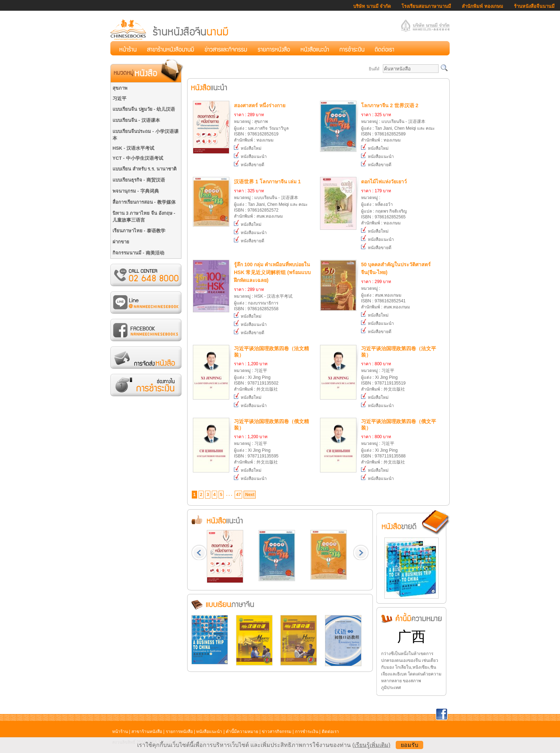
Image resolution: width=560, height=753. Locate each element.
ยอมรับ (409, 745)
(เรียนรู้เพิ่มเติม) (371, 745)
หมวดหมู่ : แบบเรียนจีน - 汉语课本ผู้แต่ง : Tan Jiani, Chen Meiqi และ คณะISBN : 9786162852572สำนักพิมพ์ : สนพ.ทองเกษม (273, 198)
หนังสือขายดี (249, 165)
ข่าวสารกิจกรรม (277, 732)
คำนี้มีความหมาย (242, 732)
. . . (229, 494)
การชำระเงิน (307, 732)
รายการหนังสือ (179, 732)
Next (250, 495)
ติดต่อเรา (330, 732)
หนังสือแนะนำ (250, 157)
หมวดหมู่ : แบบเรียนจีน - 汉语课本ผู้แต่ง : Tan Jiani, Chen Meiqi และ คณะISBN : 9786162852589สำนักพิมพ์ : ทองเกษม (400, 122)
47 (238, 495)
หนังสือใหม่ (248, 148)
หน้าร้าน (120, 732)
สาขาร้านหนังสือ (147, 732)
